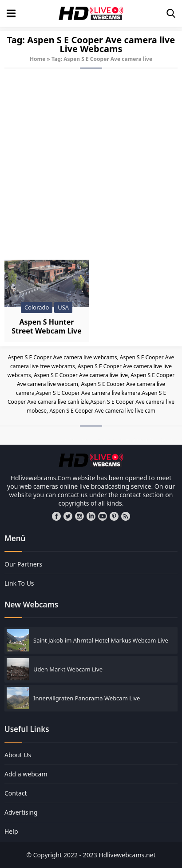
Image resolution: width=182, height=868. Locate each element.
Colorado (37, 307)
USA (63, 307)
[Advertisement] (91, 164)
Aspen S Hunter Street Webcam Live (47, 326)
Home (38, 59)
